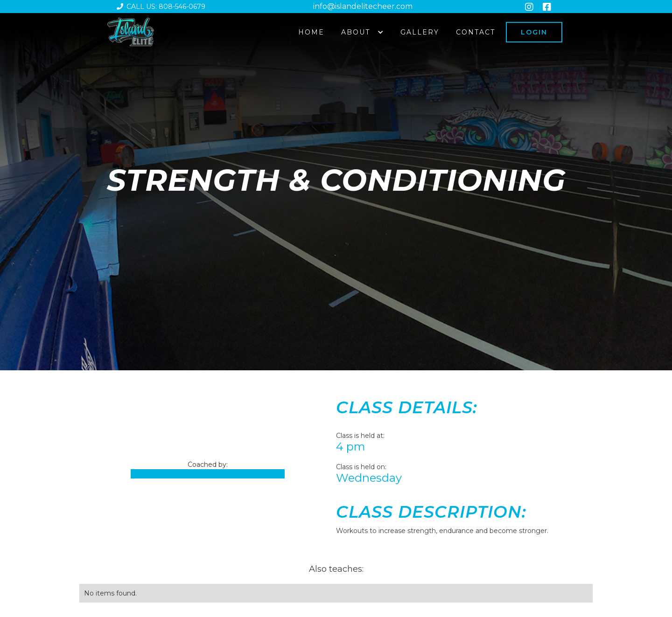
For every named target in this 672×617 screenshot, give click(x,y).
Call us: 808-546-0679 (161, 7)
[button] (362, 32)
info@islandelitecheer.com (363, 6)
